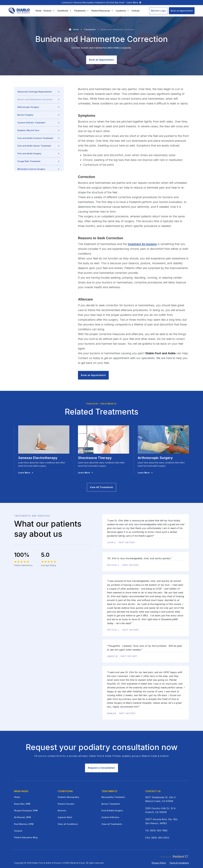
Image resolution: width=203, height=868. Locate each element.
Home (38, 11)
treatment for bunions (142, 244)
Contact (136, 11)
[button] (49, 11)
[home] (20, 11)
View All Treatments (101, 487)
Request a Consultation (101, 768)
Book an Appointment (182, 11)
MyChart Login (158, 11)
